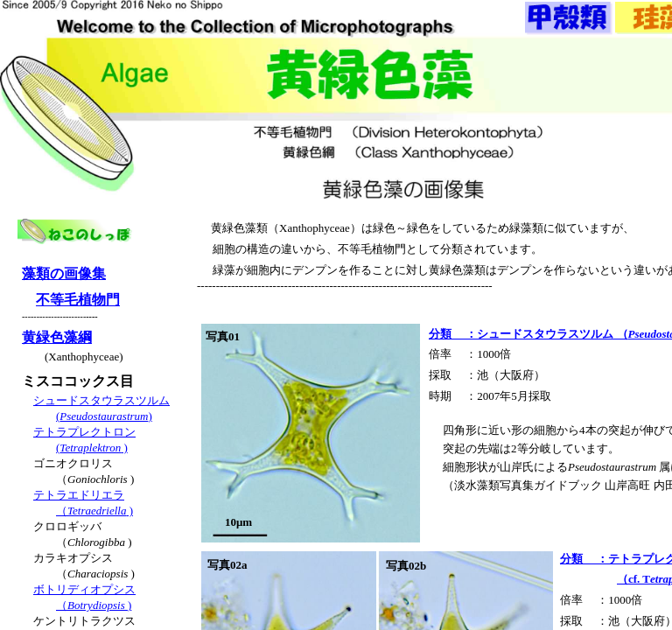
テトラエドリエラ (79, 495)
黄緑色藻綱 (57, 337)
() (104, 416)
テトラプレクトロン (84, 432)
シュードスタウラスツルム (101, 400)
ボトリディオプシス (84, 589)
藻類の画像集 (64, 273)
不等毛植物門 (78, 300)
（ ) (94, 511)
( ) (92, 448)
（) (94, 605)
